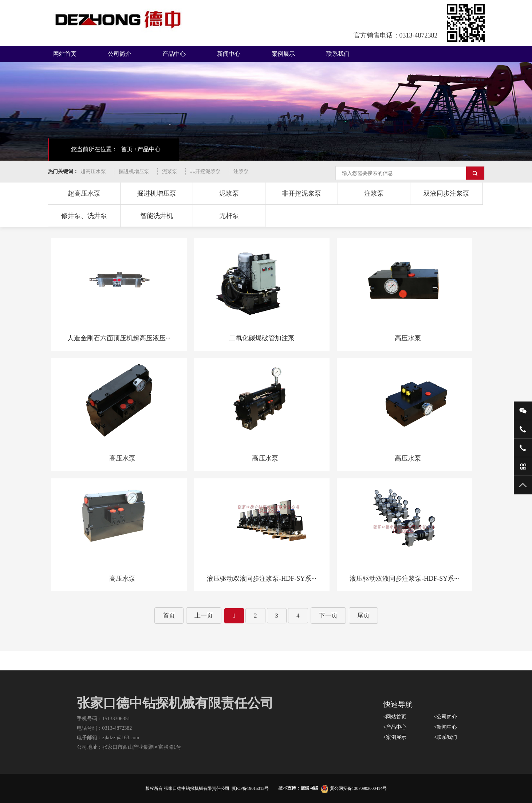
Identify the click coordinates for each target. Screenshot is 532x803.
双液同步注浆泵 (446, 193)
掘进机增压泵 (134, 171)
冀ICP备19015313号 (250, 788)
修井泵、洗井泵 (84, 216)
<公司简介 (446, 717)
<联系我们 (446, 737)
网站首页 (65, 54)
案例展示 (283, 54)
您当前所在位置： (94, 149)
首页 (127, 149)
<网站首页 (395, 717)
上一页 (204, 616)
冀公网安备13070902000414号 (354, 788)
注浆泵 (241, 171)
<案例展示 (395, 737)
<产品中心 (395, 727)
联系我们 (338, 54)
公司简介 (119, 54)
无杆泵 (229, 216)
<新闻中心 (446, 727)
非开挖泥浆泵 (205, 171)
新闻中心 (229, 54)
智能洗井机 (157, 216)
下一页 (328, 616)
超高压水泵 (93, 171)
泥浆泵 (170, 171)
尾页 (363, 616)
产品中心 (174, 54)
